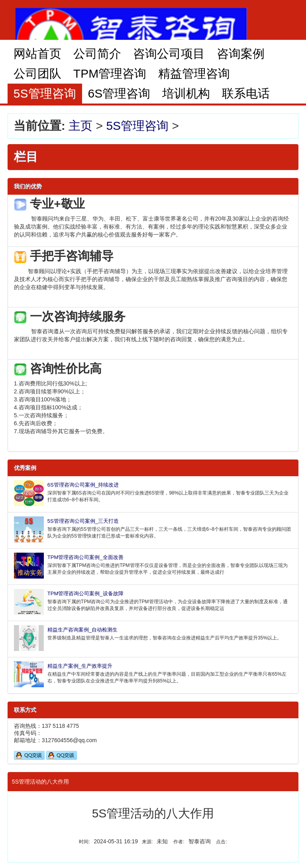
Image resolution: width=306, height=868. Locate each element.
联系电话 (246, 93)
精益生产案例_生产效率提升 (80, 666)
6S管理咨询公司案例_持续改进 (83, 485)
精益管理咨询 (194, 73)
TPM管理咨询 (110, 73)
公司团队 (37, 73)
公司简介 (97, 54)
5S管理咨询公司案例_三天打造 (83, 521)
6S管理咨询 (119, 93)
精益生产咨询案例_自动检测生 (82, 630)
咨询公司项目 (169, 54)
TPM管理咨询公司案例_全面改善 (85, 557)
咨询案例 (241, 54)
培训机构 (186, 93)
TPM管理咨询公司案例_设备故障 (85, 593)
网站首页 (37, 54)
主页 (80, 126)
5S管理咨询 (137, 126)
